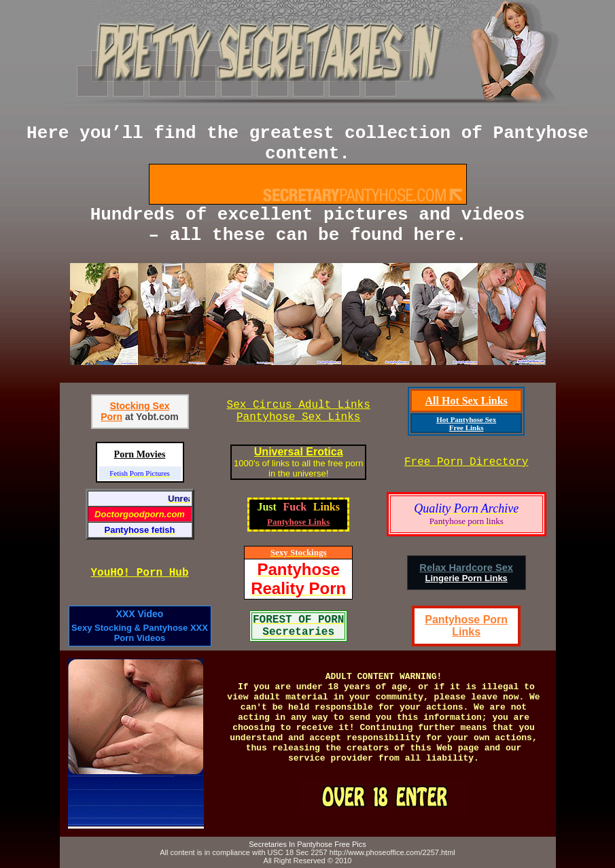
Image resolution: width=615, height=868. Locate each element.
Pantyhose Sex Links (298, 417)
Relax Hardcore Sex (466, 568)
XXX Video (140, 614)
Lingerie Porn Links (466, 578)
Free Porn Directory (466, 462)
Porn (111, 417)
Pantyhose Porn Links (466, 626)
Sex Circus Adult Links (299, 405)
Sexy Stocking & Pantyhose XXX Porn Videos (140, 633)
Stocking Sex (140, 406)
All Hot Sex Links (466, 401)
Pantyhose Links (298, 522)
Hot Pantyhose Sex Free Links (466, 423)
